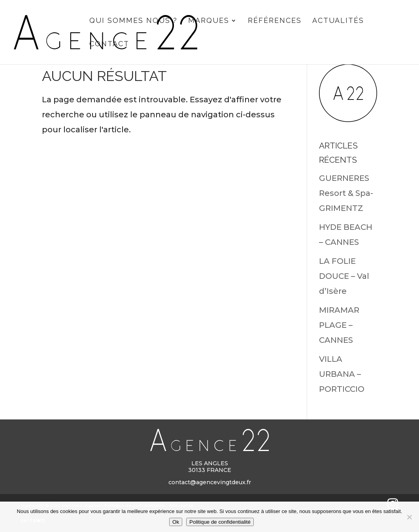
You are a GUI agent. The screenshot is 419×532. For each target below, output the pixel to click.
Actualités (338, 21)
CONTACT (109, 44)
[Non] (409, 517)
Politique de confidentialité (220, 522)
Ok (176, 522)
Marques (209, 21)
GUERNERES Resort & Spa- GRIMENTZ (346, 193)
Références (275, 21)
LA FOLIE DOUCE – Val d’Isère (344, 276)
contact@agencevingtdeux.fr (210, 482)
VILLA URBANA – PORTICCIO (342, 374)
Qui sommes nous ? (133, 21)
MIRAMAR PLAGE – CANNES (339, 325)
